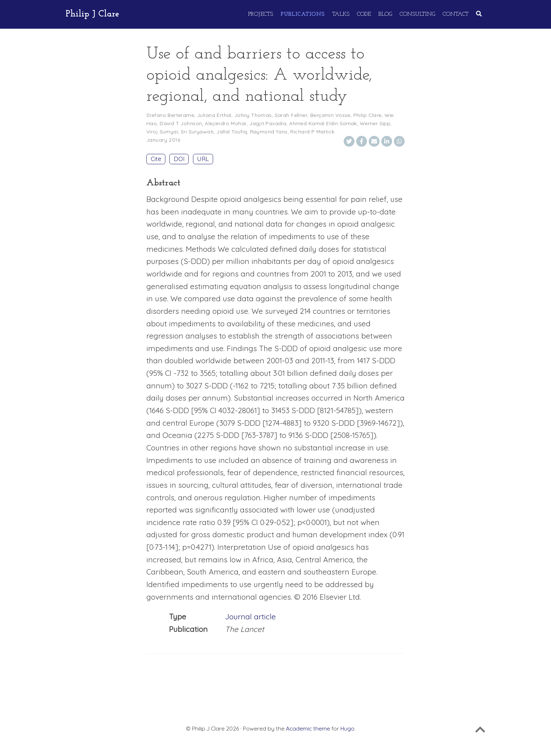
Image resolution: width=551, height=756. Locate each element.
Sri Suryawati (197, 132)
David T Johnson (181, 123)
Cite (156, 159)
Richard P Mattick (312, 132)
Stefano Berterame (170, 115)
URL (203, 159)
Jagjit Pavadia (268, 123)
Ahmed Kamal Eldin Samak (323, 123)
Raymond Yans (269, 132)
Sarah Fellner (291, 115)
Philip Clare (368, 115)
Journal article (250, 616)
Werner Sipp (375, 123)
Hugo (347, 728)
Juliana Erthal (214, 115)
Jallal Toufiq (232, 132)
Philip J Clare (93, 14)
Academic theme (308, 728)
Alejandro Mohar (226, 123)
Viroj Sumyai (162, 132)
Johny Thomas (253, 115)
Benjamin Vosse (330, 115)
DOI (179, 159)
